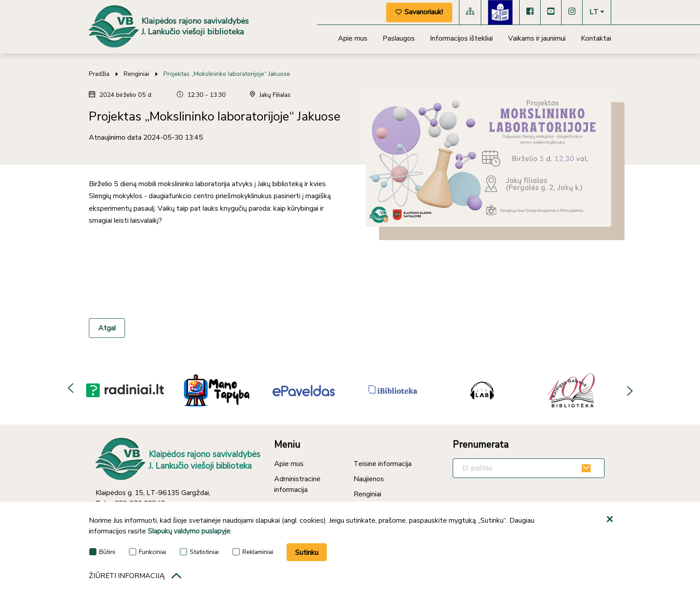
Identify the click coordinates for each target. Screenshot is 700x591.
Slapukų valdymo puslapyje (189, 531)
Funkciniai (148, 552)
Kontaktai (596, 38)
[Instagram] (572, 12)
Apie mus (353, 38)
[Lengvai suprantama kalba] (500, 12)
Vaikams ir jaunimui (537, 38)
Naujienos (369, 479)
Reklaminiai (253, 552)
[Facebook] (530, 12)
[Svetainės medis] (470, 12)
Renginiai (136, 74)
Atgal (107, 328)
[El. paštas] (529, 468)
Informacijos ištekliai (461, 38)
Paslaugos (399, 38)
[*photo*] (488, 158)
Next (629, 390)
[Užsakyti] (587, 468)
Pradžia (99, 74)
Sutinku (307, 553)
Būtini (102, 552)
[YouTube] (551, 12)
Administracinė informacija (297, 484)
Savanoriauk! (419, 12)
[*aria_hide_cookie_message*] (611, 520)
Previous (71, 390)
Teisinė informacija (383, 464)
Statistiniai (199, 552)
